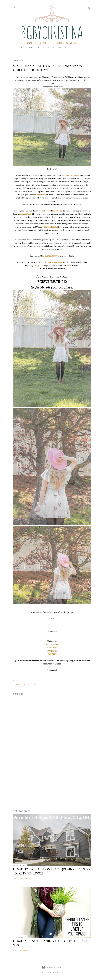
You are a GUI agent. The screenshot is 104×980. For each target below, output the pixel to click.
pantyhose (41, 195)
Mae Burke (59, 972)
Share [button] (15, 681)
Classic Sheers (51, 256)
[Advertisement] (52, 784)
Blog (24, 47)
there (69, 265)
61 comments (25, 878)
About (32, 47)
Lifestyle (61, 47)
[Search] (89, 8)
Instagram (38, 265)
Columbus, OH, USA (29, 684)
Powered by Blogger (52, 967)
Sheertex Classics (50, 227)
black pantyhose (72, 175)
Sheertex (47, 211)
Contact (42, 47)
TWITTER (52, 654)
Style (51, 47)
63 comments (25, 950)
